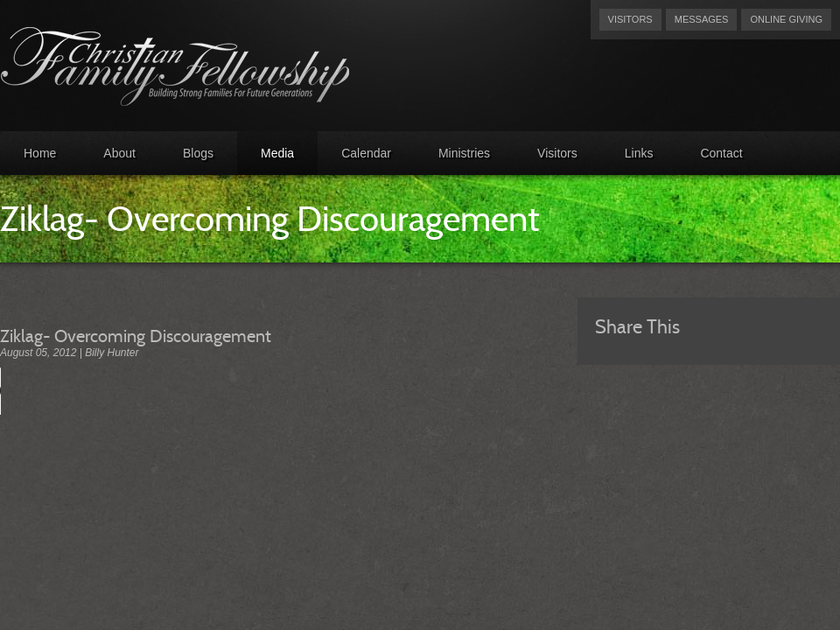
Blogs (198, 153)
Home (40, 153)
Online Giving (786, 19)
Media (277, 153)
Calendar (366, 153)
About (119, 153)
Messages (702, 19)
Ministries (464, 153)
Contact (721, 153)
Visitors (630, 19)
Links (639, 153)
